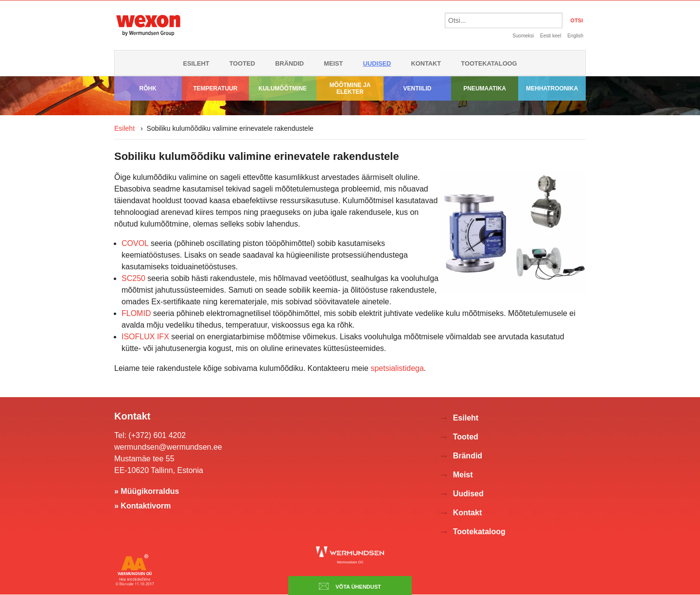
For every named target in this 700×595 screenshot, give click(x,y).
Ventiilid (418, 88)
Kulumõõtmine (283, 88)
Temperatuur (215, 88)
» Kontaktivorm (142, 506)
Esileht (196, 63)
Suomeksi (523, 36)
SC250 (133, 278)
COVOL (136, 243)
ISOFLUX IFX (145, 337)
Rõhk (148, 88)
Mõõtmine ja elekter (350, 88)
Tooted (242, 63)
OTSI (577, 20)
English (575, 36)
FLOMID (136, 313)
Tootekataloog (489, 63)
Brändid (289, 63)
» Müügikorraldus (147, 491)
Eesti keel (551, 36)
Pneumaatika (485, 88)
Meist (333, 63)
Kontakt (426, 63)
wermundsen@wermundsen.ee (168, 447)
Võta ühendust (350, 586)
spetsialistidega (397, 368)
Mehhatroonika (552, 88)
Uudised (377, 63)
